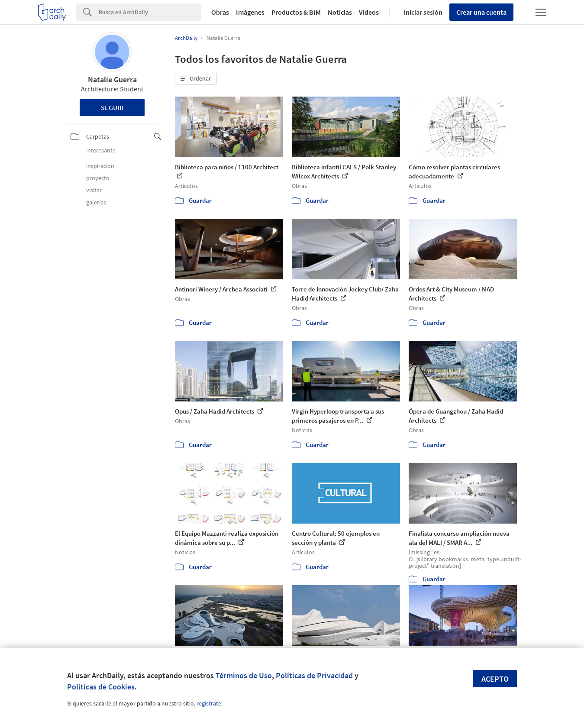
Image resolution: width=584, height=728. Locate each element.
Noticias (340, 12)
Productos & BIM (296, 12)
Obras (220, 12)
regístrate (209, 703)
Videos (369, 12)
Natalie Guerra (112, 79)
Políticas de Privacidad (314, 675)
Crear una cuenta (481, 12)
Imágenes (250, 12)
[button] (196, 79)
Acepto (495, 679)
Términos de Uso (244, 675)
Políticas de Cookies (101, 687)
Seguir (112, 107)
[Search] (150, 12)
